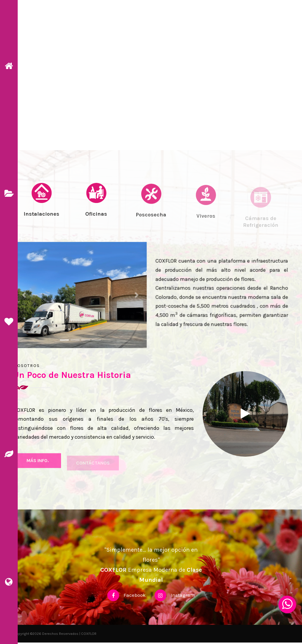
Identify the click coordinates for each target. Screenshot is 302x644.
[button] (27, 296)
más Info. (38, 465)
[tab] (41, 212)
